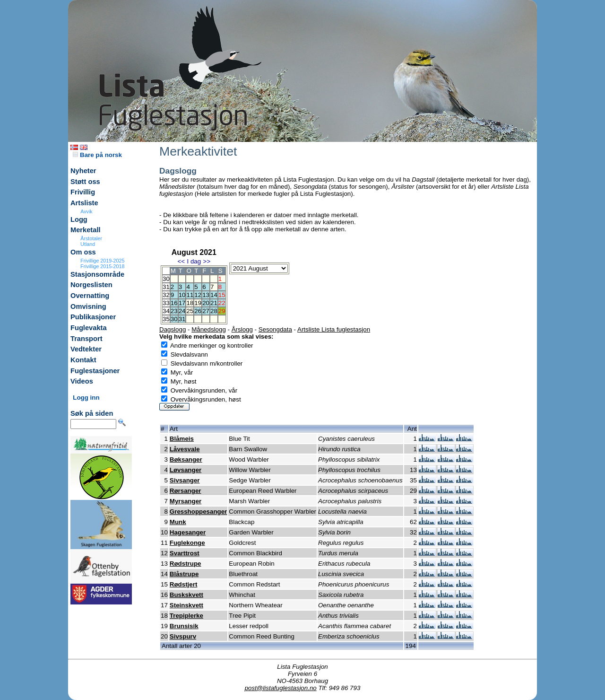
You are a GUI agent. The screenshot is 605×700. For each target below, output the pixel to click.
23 (174, 311)
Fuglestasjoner (95, 371)
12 (198, 295)
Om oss (83, 252)
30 (174, 319)
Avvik (86, 211)
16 (174, 303)
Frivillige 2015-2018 (102, 266)
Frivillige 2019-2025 (102, 261)
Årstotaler (91, 238)
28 (214, 311)
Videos (82, 381)
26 (198, 311)
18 (190, 303)
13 (206, 295)
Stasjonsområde (97, 274)
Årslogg (242, 329)
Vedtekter (86, 349)
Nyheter (83, 171)
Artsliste (84, 203)
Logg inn (86, 398)
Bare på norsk (97, 155)
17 (182, 303)
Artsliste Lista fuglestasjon (334, 329)
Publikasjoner (93, 317)
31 (182, 319)
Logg (79, 219)
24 (182, 311)
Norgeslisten (91, 285)
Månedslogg (209, 329)
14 (214, 295)
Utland (88, 244)
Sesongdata (275, 329)
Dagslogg (173, 329)
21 (214, 303)
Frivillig (83, 192)
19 (198, 303)
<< (181, 261)
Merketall (86, 230)
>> (207, 261)
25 (190, 311)
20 (206, 303)
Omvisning (88, 306)
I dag (194, 261)
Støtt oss (85, 182)
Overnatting (90, 296)
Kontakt (83, 360)
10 (182, 295)
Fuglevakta (89, 328)
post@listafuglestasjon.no (281, 688)
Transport (86, 339)
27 (206, 311)
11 (190, 295)
